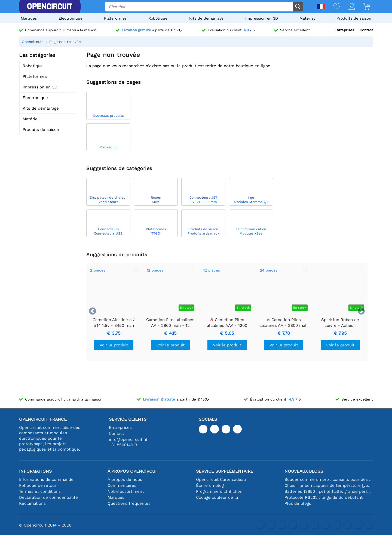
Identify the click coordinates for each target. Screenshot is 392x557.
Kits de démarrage (206, 18)
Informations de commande (46, 479)
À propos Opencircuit (133, 471)
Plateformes (115, 18)
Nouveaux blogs (304, 471)
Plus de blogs (298, 503)
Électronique (71, 18)
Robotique (158, 18)
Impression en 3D (262, 18)
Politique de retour (38, 485)
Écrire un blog (210, 485)
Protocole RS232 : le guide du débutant (324, 497)
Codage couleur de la (217, 497)
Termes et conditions (40, 491)
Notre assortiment (126, 491)
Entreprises (344, 30)
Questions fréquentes (129, 503)
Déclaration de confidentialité (48, 497)
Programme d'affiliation (219, 491)
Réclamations (32, 503)
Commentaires (122, 485)
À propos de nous (125, 479)
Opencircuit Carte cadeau (221, 479)
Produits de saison (354, 18)
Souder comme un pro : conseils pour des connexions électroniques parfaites (329, 479)
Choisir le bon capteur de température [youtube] (329, 485)
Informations (35, 471)
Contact (366, 30)
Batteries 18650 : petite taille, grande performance (329, 491)
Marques (29, 18)
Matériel (307, 18)
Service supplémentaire (225, 471)
